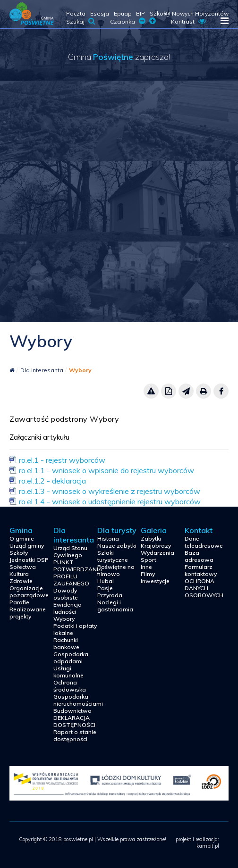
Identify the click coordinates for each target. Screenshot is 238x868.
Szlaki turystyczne (113, 556)
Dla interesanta (42, 370)
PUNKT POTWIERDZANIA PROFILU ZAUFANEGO (75, 573)
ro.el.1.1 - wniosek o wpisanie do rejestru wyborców (106, 470)
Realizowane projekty (28, 613)
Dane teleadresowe (204, 542)
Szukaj (81, 21)
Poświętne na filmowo (116, 570)
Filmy (148, 574)
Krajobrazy (156, 546)
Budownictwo (72, 711)
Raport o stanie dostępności (75, 735)
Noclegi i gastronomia (115, 606)
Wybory (80, 370)
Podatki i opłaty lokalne (75, 629)
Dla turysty (117, 530)
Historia (108, 538)
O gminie (22, 538)
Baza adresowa (199, 556)
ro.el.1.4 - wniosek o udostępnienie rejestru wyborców (110, 501)
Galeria (154, 530)
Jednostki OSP (29, 560)
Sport (149, 560)
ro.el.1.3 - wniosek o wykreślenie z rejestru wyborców (110, 491)
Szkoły (19, 553)
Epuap (123, 13)
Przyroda (110, 595)
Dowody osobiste (66, 594)
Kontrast (188, 21)
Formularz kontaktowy (201, 570)
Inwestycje (155, 581)
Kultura (19, 574)
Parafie (19, 602)
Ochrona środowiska (70, 686)
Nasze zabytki (117, 546)
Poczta (76, 13)
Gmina (21, 530)
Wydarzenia (157, 553)
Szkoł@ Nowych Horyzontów (189, 13)
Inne (146, 567)
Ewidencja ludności (68, 608)
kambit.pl (208, 846)
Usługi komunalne (68, 672)
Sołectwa (23, 567)
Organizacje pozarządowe (29, 592)
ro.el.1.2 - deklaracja (52, 481)
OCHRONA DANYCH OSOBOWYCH (204, 588)
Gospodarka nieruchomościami (75, 700)
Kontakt (199, 530)
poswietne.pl (32, 14)
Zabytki (151, 538)
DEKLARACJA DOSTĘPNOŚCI (74, 721)
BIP (140, 13)
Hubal (106, 581)
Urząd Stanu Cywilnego (70, 551)
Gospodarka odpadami (71, 658)
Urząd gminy (27, 546)
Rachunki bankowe (66, 643)
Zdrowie (21, 581)
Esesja (100, 13)
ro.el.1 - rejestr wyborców (62, 460)
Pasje (105, 588)
